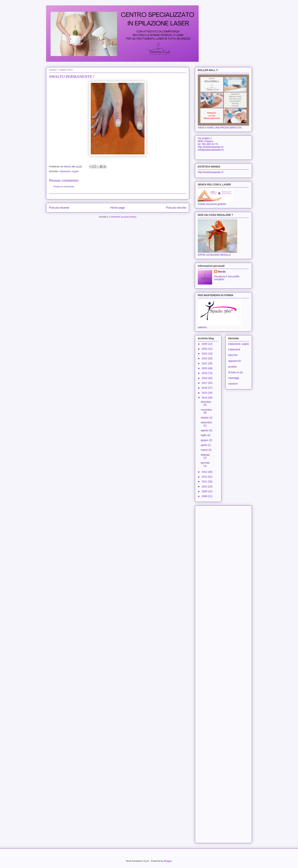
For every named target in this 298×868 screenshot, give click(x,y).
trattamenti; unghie (69, 171)
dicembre (206, 402)
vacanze (233, 384)
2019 (205, 373)
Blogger (168, 861)
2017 (205, 383)
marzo (205, 450)
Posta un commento (64, 187)
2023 (205, 354)
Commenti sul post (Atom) (123, 217)
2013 (205, 472)
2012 (205, 477)
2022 (205, 358)
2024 (205, 349)
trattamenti (234, 349)
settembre (206, 422)
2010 (205, 487)
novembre (206, 410)
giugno (205, 440)
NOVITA (233, 355)
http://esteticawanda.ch (211, 172)
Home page (118, 208)
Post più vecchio (176, 208)
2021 (205, 363)
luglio (204, 435)
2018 (205, 378)
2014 (205, 398)
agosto (205, 430)
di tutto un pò (236, 372)
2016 (205, 388)
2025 (205, 344)
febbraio (205, 455)
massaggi (234, 378)
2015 (205, 393)
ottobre (205, 418)
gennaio (205, 463)
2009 (205, 491)
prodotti (232, 367)
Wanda (222, 272)
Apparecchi (235, 361)
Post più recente (59, 208)
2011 (205, 482)
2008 (205, 496)
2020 (205, 368)
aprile (204, 445)
